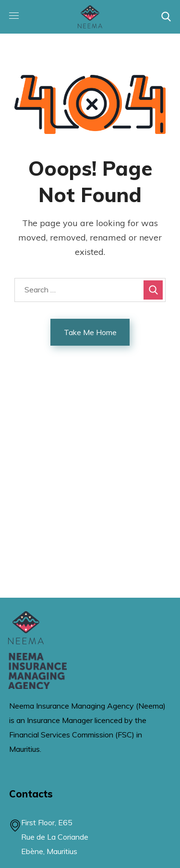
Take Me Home (90, 332)
